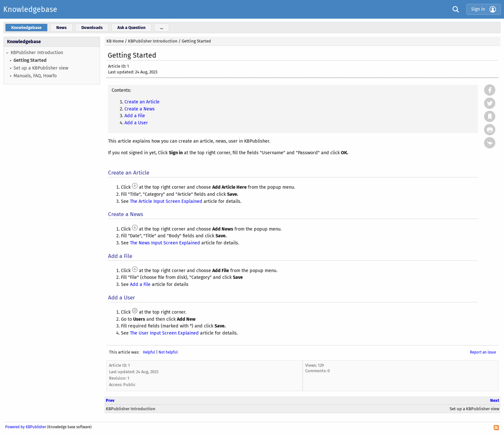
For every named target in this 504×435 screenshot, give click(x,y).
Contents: (121, 90)
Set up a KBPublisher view (41, 68)
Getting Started (30, 60)
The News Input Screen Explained (165, 243)
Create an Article (142, 102)
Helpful (149, 352)
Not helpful (168, 352)
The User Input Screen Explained (164, 333)
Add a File (135, 116)
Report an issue (483, 352)
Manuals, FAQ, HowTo (35, 76)
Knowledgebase (30, 9)
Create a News (140, 109)
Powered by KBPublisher (26, 427)
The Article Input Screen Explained (166, 201)
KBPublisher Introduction (37, 53)
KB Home (115, 41)
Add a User (136, 123)
